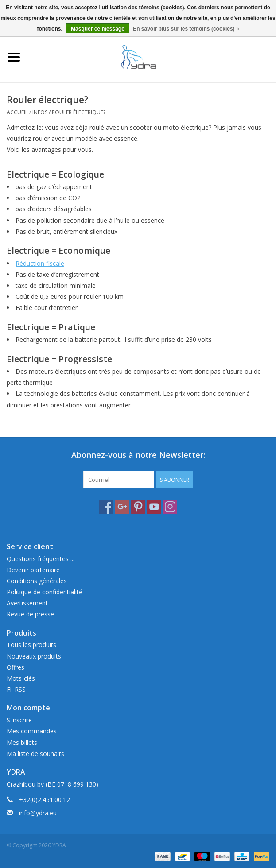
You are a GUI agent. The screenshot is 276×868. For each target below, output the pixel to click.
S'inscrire (19, 720)
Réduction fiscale (40, 263)
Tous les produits (31, 645)
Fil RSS (16, 689)
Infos (40, 112)
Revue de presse (30, 614)
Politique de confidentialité (45, 592)
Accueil (17, 112)
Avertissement (27, 603)
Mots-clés (21, 678)
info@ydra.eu (38, 813)
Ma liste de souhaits (35, 754)
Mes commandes (32, 731)
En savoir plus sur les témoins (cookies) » (186, 29)
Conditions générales (37, 581)
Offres (16, 667)
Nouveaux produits (34, 656)
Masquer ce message (98, 29)
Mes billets (22, 742)
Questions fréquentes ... (41, 559)
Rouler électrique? (79, 112)
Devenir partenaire (33, 570)
